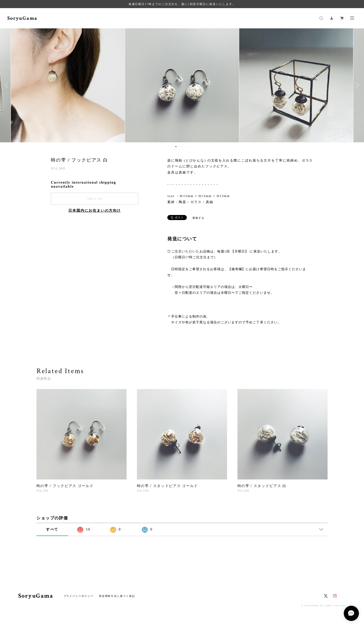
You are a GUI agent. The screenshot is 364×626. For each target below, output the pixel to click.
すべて (52, 529)
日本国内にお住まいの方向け (95, 211)
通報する (198, 218)
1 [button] (176, 147)
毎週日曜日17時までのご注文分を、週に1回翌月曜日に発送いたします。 (182, 4)
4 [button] (186, 147)
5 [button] (189, 147)
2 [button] (179, 147)
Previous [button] (8, 85)
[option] (182, 85)
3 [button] (183, 147)
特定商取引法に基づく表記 (117, 596)
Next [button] (356, 85)
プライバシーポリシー (79, 596)
